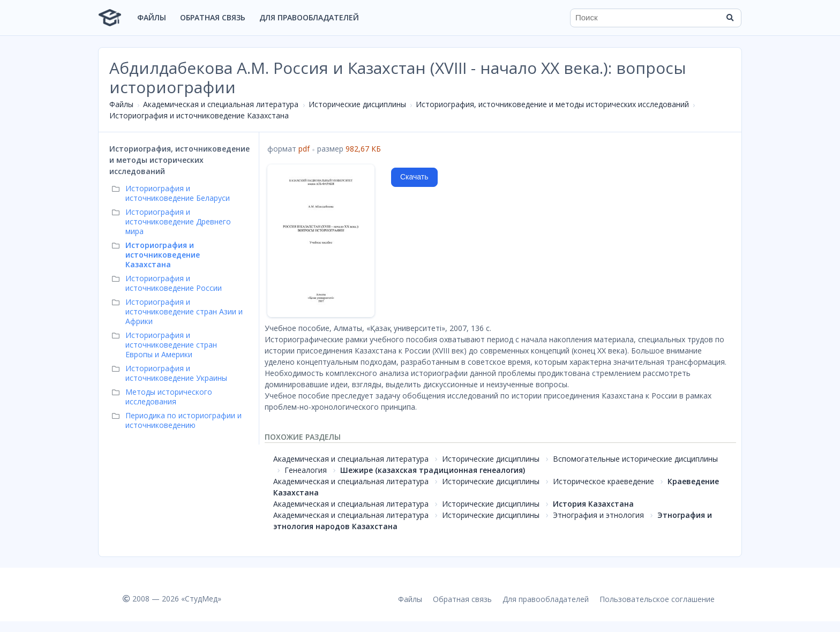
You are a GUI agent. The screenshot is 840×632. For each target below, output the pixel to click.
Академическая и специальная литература (221, 104)
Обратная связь (213, 17)
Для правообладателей (309, 17)
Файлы (152, 17)
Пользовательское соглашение (657, 599)
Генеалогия (306, 470)
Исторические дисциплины (357, 104)
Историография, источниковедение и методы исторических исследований (552, 104)
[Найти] (730, 18)
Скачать (414, 177)
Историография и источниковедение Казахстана (199, 115)
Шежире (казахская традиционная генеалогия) (433, 470)
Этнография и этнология (598, 515)
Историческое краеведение (603, 481)
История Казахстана (593, 504)
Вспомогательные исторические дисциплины (635, 459)
